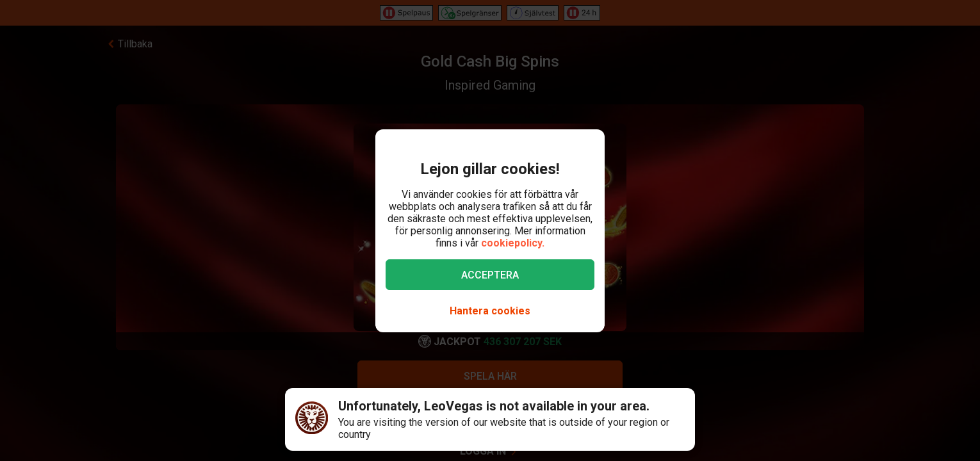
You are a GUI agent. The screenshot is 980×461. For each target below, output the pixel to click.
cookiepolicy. (513, 243)
